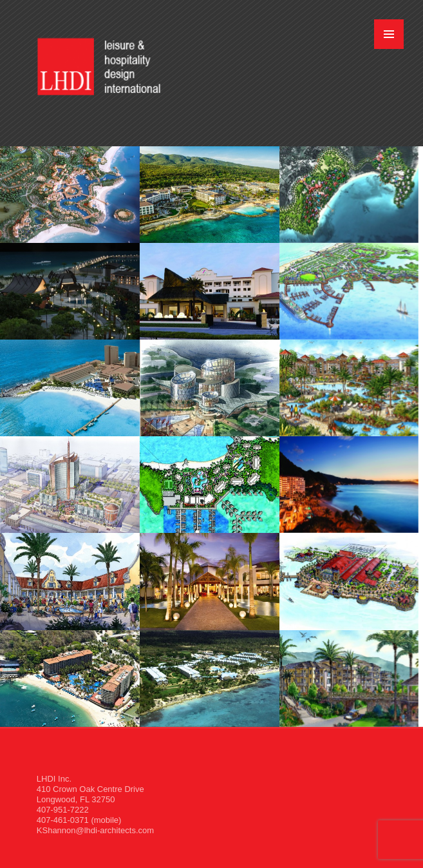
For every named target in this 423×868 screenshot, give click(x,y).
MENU (389, 34)
